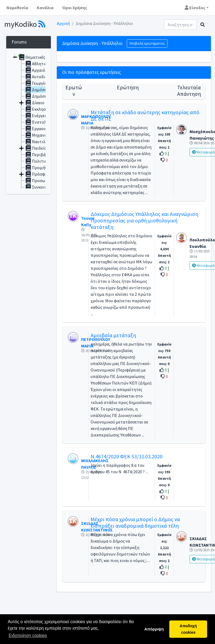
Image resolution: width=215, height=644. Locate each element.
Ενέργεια (37, 116)
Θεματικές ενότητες (41, 57)
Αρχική (63, 23)
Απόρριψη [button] (154, 629)
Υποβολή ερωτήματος (147, 43)
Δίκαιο (35, 103)
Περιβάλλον (40, 155)
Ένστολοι (37, 122)
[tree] (29, 121)
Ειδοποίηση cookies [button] (28, 635)
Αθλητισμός (40, 64)
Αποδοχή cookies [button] (188, 629)
